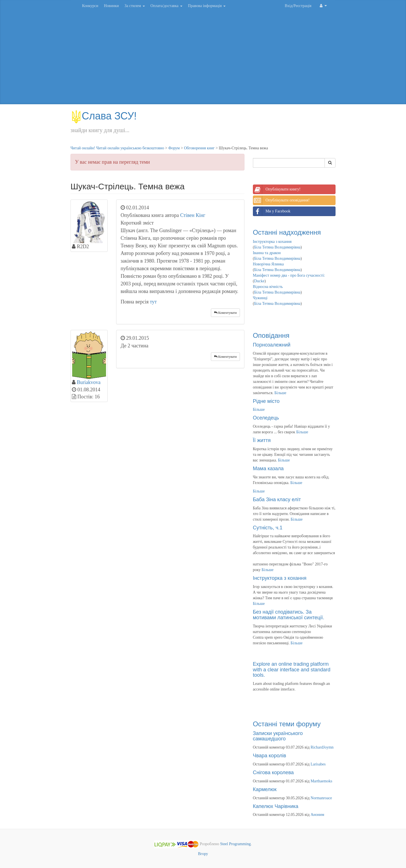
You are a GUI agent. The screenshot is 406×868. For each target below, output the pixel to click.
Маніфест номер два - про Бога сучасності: (289, 275)
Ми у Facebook (272, 211)
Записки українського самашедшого (278, 736)
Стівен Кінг (193, 215)
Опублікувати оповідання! (281, 200)
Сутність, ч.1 (268, 528)
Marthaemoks (321, 781)
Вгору (203, 854)
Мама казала (268, 469)
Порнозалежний (272, 345)
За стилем (134, 6)
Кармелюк (265, 789)
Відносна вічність (268, 287)
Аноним (317, 815)
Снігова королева (273, 772)
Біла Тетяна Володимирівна (277, 247)
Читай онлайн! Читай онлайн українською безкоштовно (117, 148)
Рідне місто (266, 401)
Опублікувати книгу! (277, 189)
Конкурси (90, 6)
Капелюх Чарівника (276, 806)
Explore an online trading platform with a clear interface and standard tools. (292, 670)
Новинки (111, 6)
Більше (280, 393)
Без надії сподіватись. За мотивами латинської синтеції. (289, 615)
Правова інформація (207, 6)
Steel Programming (236, 844)
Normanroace (321, 798)
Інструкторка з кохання (272, 242)
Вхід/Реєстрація (298, 6)
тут (153, 302)
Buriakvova (89, 382)
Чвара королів (270, 756)
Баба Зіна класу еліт (277, 500)
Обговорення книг (199, 148)
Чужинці (260, 298)
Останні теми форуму (287, 724)
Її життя (262, 440)
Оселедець (266, 418)
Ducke (259, 281)
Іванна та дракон (267, 253)
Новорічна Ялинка (268, 264)
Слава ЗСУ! (104, 116)
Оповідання (271, 335)
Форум (174, 148)
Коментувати (225, 313)
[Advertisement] (203, 59)
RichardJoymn (322, 747)
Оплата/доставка (166, 6)
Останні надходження (287, 232)
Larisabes (318, 764)
